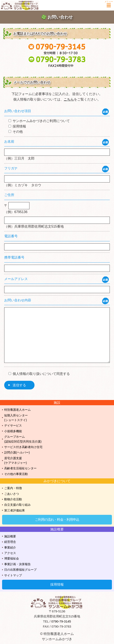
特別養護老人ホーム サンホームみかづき (22, 5)
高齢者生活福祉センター (20, 468)
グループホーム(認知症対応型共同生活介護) (23, 439)
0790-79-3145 (61, 621)
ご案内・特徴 (13, 488)
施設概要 (10, 536)
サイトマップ (13, 575)
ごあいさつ (12, 494)
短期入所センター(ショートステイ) (16, 418)
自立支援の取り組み (17, 505)
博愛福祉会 (12, 558)
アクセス (10, 553)
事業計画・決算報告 (17, 564)
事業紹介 (10, 547)
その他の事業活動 (16, 474)
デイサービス (13, 425)
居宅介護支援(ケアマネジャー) (15, 460)
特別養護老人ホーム (17, 410)
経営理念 (10, 542)
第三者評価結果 (15, 510)
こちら (69, 99)
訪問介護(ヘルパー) (17, 452)
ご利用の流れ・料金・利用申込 (57, 520)
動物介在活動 (13, 499)
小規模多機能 (13, 431)
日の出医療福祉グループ (20, 570)
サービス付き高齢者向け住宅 (23, 447)
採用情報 (57, 584)
